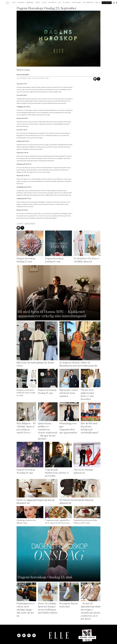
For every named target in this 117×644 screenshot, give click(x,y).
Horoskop (21, 3)
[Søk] (114, 3)
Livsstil (38, 3)
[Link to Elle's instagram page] (19, 635)
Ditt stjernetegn (88, 3)
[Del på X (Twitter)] (99, 79)
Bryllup (98, 3)
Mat (60, 3)
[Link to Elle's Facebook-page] (24, 635)
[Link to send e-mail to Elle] (34, 635)
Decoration (53, 3)
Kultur (44, 3)
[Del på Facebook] (95, 79)
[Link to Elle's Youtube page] (29, 635)
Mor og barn (76, 3)
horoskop (20, 224)
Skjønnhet (30, 3)
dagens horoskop (30, 224)
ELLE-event (66, 3)
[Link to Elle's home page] (59, 635)
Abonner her (107, 3)
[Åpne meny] (7, 2)
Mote (14, 3)
